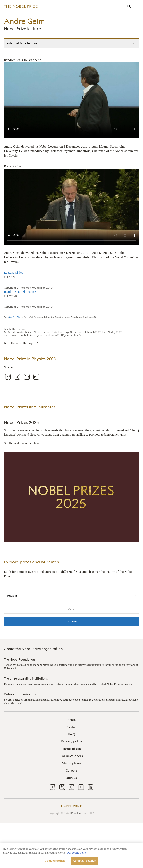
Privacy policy (72, 741)
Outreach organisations (20, 694)
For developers (72, 756)
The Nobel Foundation (19, 660)
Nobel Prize (71, 806)
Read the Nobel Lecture (20, 292)
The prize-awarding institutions (26, 679)
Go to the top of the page (19, 343)
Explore (72, 621)
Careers (71, 770)
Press (72, 720)
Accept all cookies (84, 861)
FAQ (72, 734)
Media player (72, 763)
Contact (72, 727)
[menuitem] (71, 720)
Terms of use (72, 749)
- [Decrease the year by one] (9, 609)
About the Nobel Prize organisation (33, 649)
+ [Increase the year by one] (134, 609)
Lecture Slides (14, 273)
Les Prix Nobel (16, 317)
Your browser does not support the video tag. (71, 100)
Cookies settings (55, 861)
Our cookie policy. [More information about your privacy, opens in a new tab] (77, 853)
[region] (71, 856)
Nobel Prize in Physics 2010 (30, 359)
